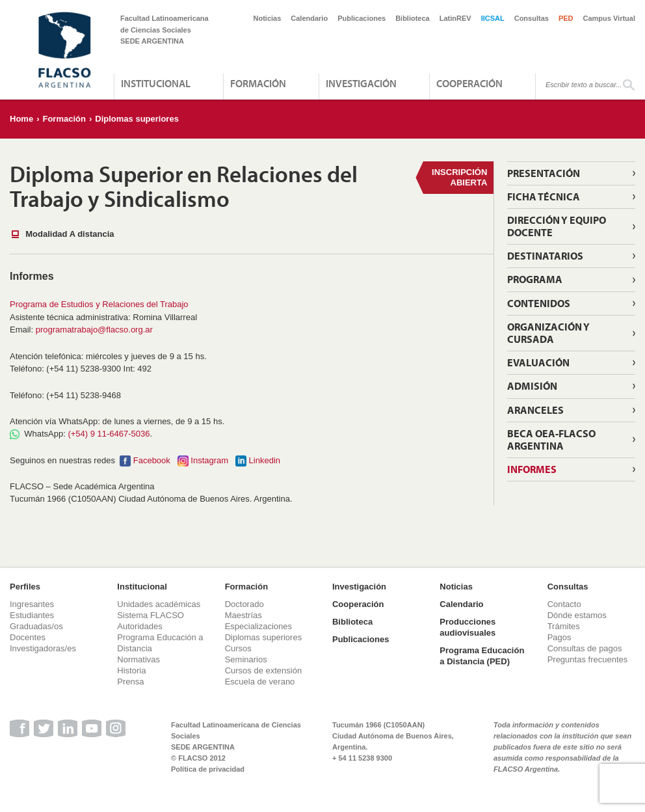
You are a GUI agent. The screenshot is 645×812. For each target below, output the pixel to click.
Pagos (559, 637)
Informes (532, 469)
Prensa (130, 682)
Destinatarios (545, 256)
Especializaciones (258, 626)
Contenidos (539, 303)
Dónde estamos (577, 615)
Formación (258, 83)
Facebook (152, 460)
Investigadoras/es (43, 648)
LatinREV (455, 18)
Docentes (28, 637)
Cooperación (469, 83)
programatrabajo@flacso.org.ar (94, 330)
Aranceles (535, 410)
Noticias (268, 18)
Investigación (361, 83)
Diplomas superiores (137, 119)
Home (21, 119)
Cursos (238, 648)
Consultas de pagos (585, 648)
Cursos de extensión (264, 670)
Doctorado (244, 604)
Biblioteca (413, 18)
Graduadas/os (36, 626)
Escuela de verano (260, 682)
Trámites (564, 626)
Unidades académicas (159, 604)
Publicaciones (362, 18)
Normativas (138, 659)
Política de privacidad (208, 769)
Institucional (156, 83)
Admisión (532, 386)
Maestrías (244, 615)
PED (566, 18)
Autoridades (139, 626)
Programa (535, 279)
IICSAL (493, 18)
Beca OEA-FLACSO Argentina (551, 440)
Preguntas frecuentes (588, 659)
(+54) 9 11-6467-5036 (109, 434)
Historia (131, 670)
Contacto (564, 604)
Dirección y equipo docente (557, 226)
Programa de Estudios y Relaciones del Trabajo (99, 304)
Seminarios (246, 659)
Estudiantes (32, 615)
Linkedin (265, 460)
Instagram (209, 460)
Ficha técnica (544, 196)
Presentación (544, 173)
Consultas (532, 18)
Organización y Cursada (548, 333)
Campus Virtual (610, 18)
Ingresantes (32, 604)
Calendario (309, 18)
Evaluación (538, 362)
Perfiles (25, 587)
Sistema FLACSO (151, 615)
